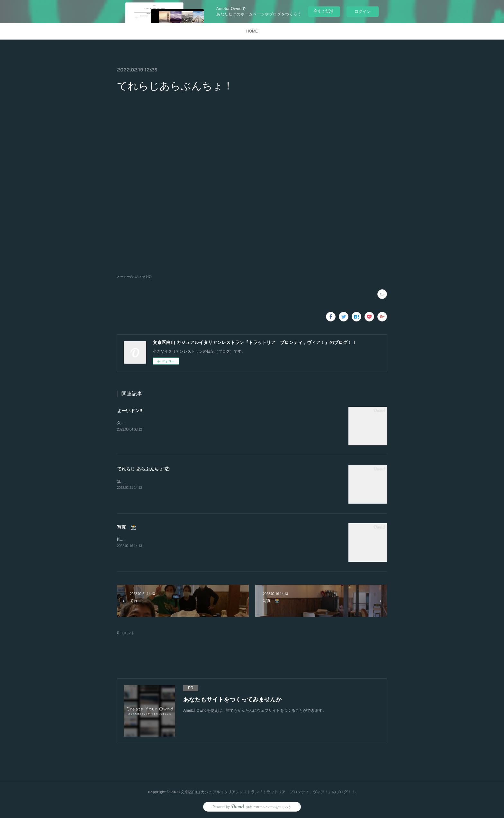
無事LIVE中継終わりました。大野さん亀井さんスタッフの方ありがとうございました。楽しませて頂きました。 (214, 481)
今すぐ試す (324, 11)
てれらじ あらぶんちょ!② (143, 469)
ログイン (363, 11)
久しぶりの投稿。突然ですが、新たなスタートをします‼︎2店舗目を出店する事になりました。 (198, 423)
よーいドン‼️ (130, 411)
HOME (252, 31)
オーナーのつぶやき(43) (134, 277)
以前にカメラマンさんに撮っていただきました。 (159, 539)
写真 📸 (126, 527)
